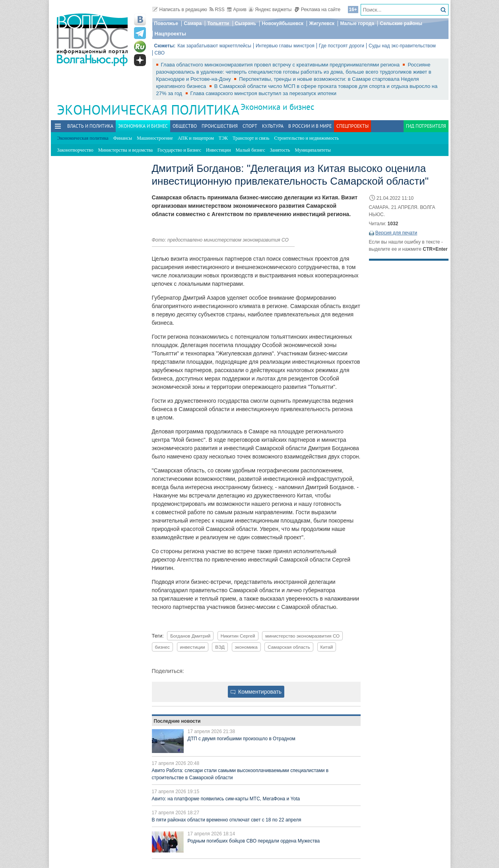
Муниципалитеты (313, 150)
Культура (273, 126)
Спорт (250, 126)
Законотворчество (75, 150)
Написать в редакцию (180, 10)
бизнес (162, 647)
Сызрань (246, 23)
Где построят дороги (342, 46)
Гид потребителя (426, 126)
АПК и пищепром (196, 138)
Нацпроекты (171, 34)
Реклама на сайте (317, 10)
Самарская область (289, 647)
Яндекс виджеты (270, 10)
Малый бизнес (250, 150)
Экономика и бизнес (277, 107)
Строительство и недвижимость (307, 138)
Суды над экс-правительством (402, 46)
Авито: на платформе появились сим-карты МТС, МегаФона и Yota (226, 799)
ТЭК (223, 138)
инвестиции (193, 647)
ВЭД (220, 647)
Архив (237, 10)
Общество (185, 126)
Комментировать (256, 692)
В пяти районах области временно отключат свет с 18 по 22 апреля (227, 820)
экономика (246, 647)
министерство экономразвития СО (302, 636)
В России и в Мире (310, 126)
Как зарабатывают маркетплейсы (214, 46)
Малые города (357, 23)
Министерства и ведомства (125, 150)
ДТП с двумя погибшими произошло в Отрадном (242, 739)
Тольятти (218, 23)
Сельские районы (401, 23)
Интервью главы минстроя (285, 46)
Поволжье (166, 23)
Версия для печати (396, 233)
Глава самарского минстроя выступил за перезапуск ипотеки (263, 93)
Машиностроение (155, 138)
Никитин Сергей (238, 636)
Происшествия (220, 126)
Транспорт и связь (251, 138)
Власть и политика (90, 126)
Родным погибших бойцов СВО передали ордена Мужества (254, 841)
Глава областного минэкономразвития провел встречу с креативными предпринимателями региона (281, 65)
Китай (327, 647)
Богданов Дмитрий (190, 636)
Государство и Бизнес (179, 150)
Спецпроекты (352, 126)
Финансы (123, 138)
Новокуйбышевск (283, 23)
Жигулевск (322, 23)
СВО (160, 53)
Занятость (280, 150)
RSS (217, 10)
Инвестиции (218, 150)
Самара (193, 23)
